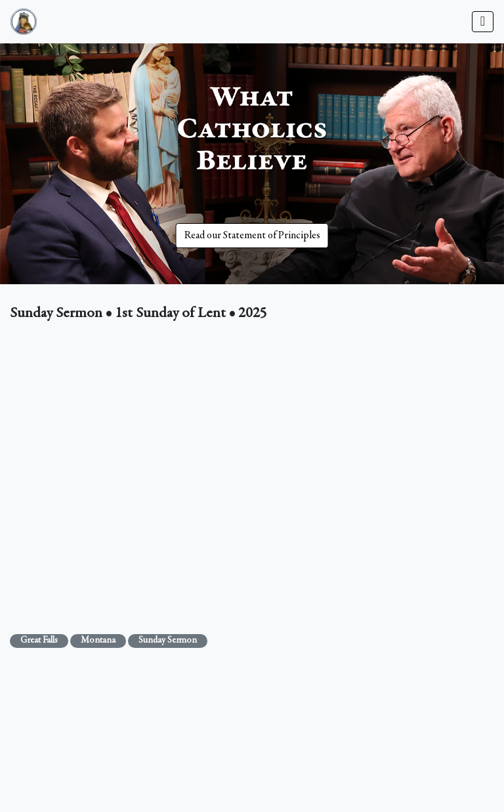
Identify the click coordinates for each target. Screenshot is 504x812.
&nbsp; (252, 475)
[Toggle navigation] (483, 22)
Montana (98, 641)
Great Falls (39, 641)
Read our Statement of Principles (252, 236)
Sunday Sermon (168, 641)
